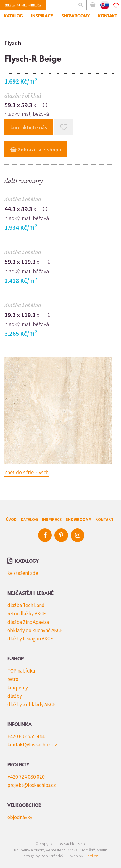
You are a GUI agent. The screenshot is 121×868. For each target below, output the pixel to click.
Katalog (29, 519)
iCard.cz (91, 856)
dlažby (15, 696)
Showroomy (78, 519)
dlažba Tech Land (26, 605)
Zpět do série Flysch (26, 472)
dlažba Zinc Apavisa (28, 622)
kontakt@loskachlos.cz (32, 745)
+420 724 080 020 (26, 777)
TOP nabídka (21, 671)
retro (13, 679)
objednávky (20, 817)
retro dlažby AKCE (27, 614)
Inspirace (52, 519)
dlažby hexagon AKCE (30, 639)
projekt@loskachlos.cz (32, 785)
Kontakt (104, 519)
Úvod (11, 519)
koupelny (18, 688)
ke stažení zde (23, 573)
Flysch (13, 43)
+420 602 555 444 (26, 736)
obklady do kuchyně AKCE (35, 630)
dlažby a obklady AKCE (32, 704)
